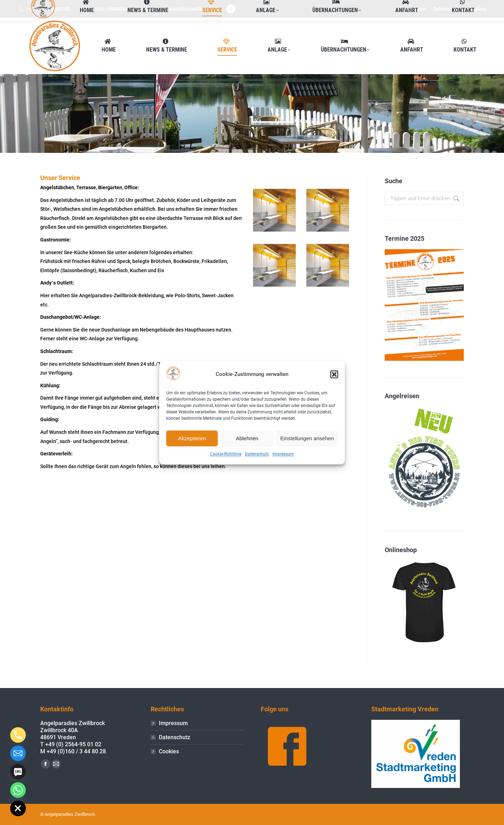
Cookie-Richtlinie (226, 454)
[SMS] (18, 772)
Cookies (169, 751)
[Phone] (18, 735)
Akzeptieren (192, 438)
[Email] (18, 753)
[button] (334, 375)
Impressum (283, 454)
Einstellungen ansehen (307, 438)
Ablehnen (247, 438)
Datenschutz (257, 454)
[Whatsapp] (18, 790)
